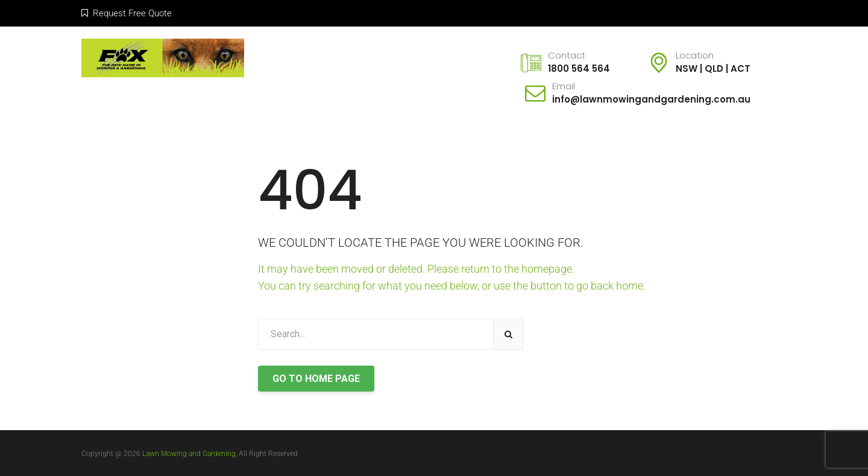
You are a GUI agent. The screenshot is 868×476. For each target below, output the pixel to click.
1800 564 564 (579, 68)
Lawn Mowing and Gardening (189, 454)
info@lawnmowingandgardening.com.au (651, 99)
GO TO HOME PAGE (316, 379)
